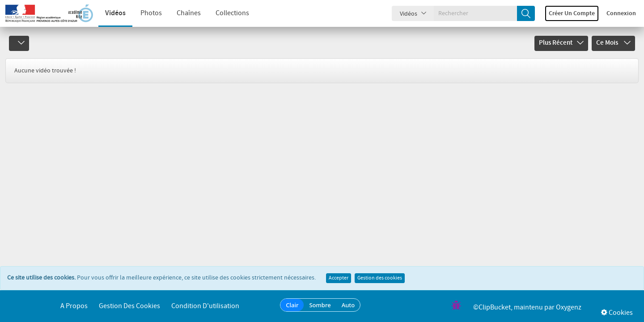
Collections (232, 13)
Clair (292, 305)
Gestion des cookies (380, 278)
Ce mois (613, 43)
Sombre (320, 305)
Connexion (621, 13)
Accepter (339, 278)
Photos (151, 13)
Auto (348, 305)
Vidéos (115, 13)
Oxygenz (569, 307)
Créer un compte (572, 13)
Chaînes (189, 13)
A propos (74, 306)
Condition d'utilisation (205, 306)
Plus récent (561, 43)
